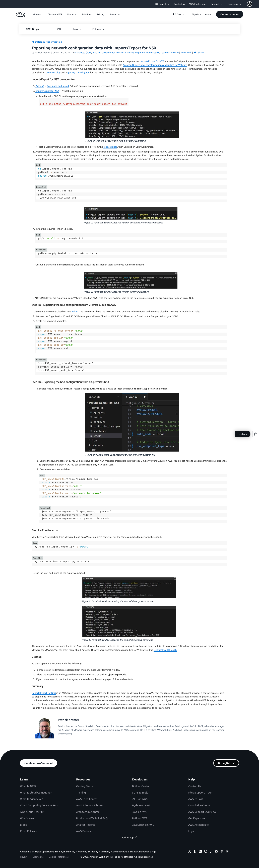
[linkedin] (200, 852)
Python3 (40, 86)
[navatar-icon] (250, 4)
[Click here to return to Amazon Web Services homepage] (20, 16)
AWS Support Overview (202, 812)
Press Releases (29, 831)
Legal (191, 831)
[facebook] (195, 852)
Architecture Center (88, 812)
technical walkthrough (165, 650)
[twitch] (211, 852)
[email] (227, 852)
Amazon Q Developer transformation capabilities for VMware (155, 65)
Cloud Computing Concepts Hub (39, 805)
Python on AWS (141, 805)
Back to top (130, 837)
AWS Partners (84, 831)
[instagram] (206, 852)
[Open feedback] (255, 434)
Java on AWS (140, 812)
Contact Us (195, 786)
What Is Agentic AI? (31, 799)
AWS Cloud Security (32, 812)
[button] (253, 4)
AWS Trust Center (87, 799)
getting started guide (78, 72)
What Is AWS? (28, 786)
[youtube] (216, 852)
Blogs (23, 825)
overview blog (53, 72)
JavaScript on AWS (143, 825)
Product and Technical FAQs (92, 818)
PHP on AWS (140, 818)
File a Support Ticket (200, 793)
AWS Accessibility (199, 825)
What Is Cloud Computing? (36, 793)
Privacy (24, 857)
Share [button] (199, 52)
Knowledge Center (199, 805)
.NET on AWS (140, 799)
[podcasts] (222, 852)
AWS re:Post (196, 799)
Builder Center (141, 786)
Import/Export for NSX (152, 61)
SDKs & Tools (140, 793)
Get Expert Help (198, 818)
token (75, 311)
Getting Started (85, 786)
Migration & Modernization (47, 42)
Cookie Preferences (59, 857)
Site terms (38, 857)
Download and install (58, 86)
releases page (110, 147)
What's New (27, 818)
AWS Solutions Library (89, 805)
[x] (190, 852)
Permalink (186, 52)
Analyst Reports (86, 825)
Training (81, 793)
